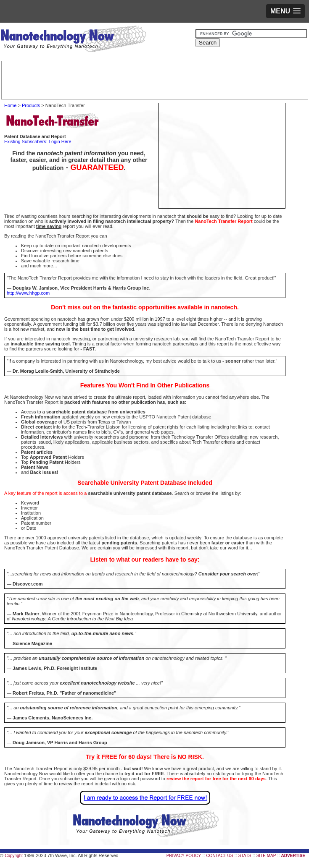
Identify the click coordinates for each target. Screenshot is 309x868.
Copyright (14, 856)
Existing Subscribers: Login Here (38, 141)
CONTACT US (219, 856)
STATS (245, 856)
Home (10, 105)
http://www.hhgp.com (28, 293)
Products (31, 105)
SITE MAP (266, 856)
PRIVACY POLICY (184, 856)
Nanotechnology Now (73, 40)
